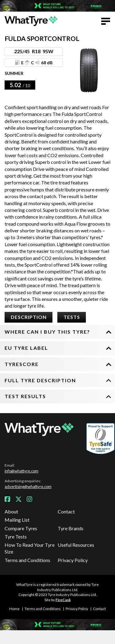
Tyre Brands (71, 528)
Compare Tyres (21, 528)
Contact (66, 511)
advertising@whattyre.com (28, 487)
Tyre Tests (16, 537)
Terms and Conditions (27, 560)
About (11, 511)
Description (29, 317)
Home (14, 609)
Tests (72, 317)
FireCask (63, 600)
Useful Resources (76, 545)
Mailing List (17, 520)
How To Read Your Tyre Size (30, 548)
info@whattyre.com (21, 471)
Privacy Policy (73, 560)
